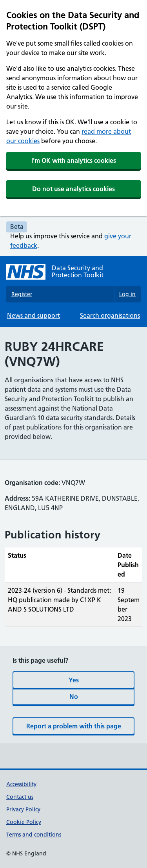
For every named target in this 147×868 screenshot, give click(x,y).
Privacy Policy (23, 809)
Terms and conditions (34, 835)
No (74, 697)
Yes (74, 680)
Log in (127, 294)
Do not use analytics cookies (73, 189)
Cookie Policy (24, 822)
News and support (34, 315)
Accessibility (21, 784)
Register (22, 294)
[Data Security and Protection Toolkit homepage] (73, 272)
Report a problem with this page (74, 726)
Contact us (20, 797)
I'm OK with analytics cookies (74, 160)
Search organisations (110, 315)
